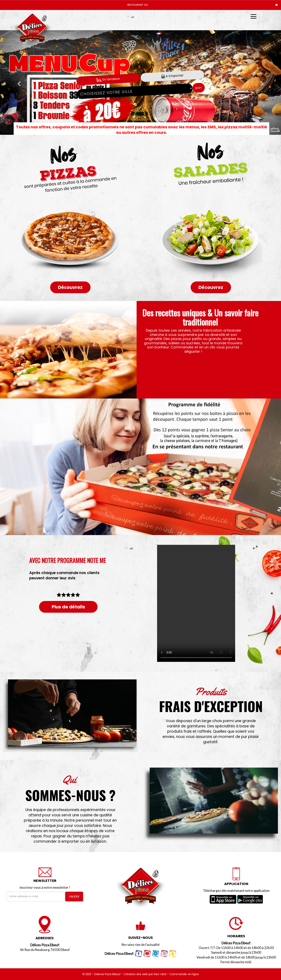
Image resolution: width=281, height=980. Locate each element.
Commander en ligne (184, 974)
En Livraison (108, 79)
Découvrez (70, 287)
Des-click (160, 974)
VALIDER (74, 897)
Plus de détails (68, 607)
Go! (199, 88)
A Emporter (172, 76)
